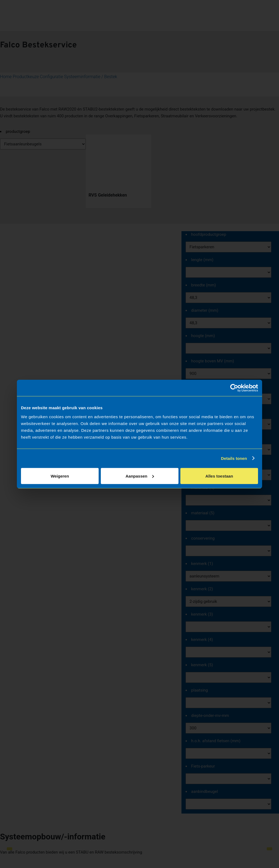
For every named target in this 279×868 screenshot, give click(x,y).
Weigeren (60, 476)
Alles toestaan (219, 476)
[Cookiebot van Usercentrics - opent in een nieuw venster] (234, 388)
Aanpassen (140, 476)
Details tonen (234, 458)
